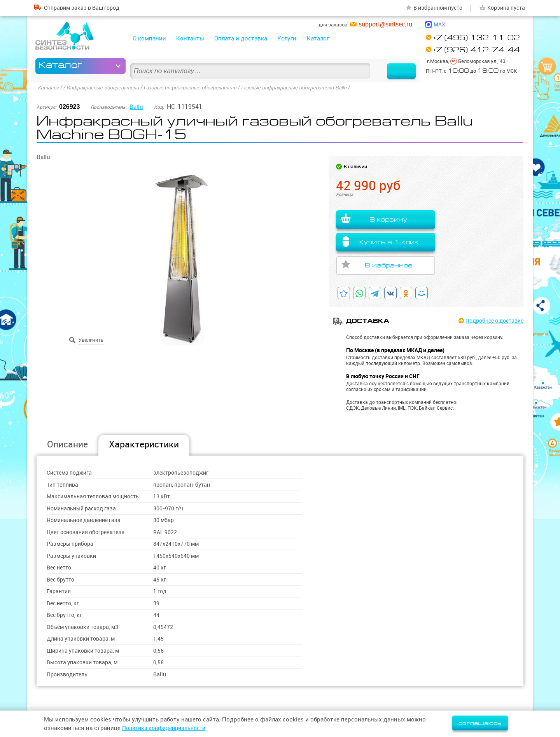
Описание (67, 444)
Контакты (190, 38)
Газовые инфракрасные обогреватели (200, 87)
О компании (149, 38)
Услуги (287, 38)
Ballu (136, 106)
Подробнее (491, 321)
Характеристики (144, 444)
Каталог (318, 38)
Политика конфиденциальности (168, 728)
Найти (394, 66)
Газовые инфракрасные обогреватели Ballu (310, 87)
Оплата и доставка (241, 38)
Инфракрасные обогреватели (107, 87)
